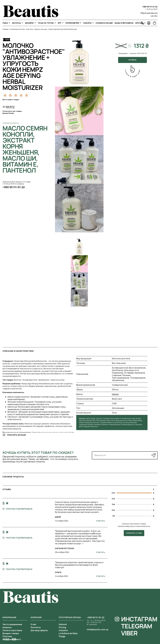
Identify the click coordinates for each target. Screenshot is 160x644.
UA (152, 16)
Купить (132, 60)
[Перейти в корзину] (154, 23)
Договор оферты (39, 630)
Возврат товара (11, 633)
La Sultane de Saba (68, 633)
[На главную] (31, 16)
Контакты (36, 627)
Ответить (101, 521)
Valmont (63, 624)
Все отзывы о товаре (11, 100)
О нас (33, 624)
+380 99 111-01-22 (150, 7)
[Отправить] (154, 455)
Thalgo (62, 636)
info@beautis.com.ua (98, 629)
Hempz (115, 394)
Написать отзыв (134, 533)
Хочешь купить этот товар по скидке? (38, 453)
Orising (62, 627)
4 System (63, 630)
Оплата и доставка (12, 630)
